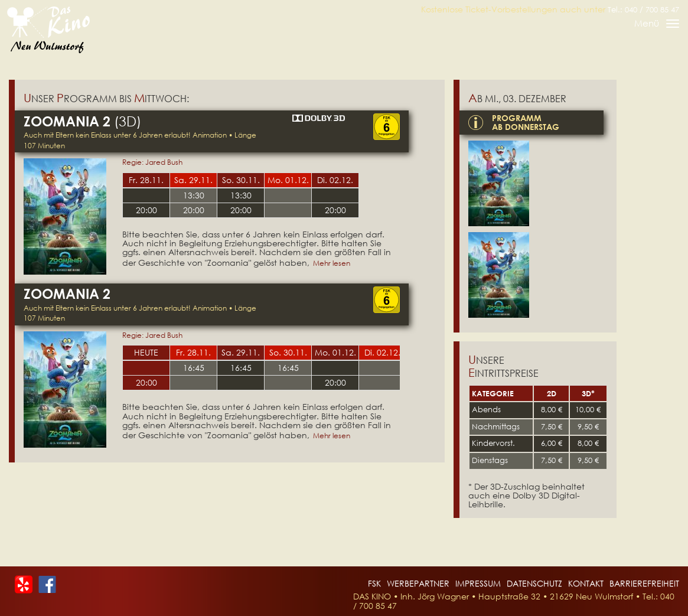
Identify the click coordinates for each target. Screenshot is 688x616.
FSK (374, 583)
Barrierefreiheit (644, 583)
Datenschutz (534, 583)
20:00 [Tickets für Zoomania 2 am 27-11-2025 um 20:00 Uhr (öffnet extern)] (146, 382)
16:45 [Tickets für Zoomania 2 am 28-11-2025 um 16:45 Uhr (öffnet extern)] (194, 368)
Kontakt (586, 583)
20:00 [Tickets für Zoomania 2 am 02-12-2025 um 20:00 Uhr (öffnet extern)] (335, 210)
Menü (656, 25)
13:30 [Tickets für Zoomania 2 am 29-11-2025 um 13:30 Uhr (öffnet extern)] (194, 195)
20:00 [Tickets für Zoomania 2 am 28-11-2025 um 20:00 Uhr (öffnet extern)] (146, 210)
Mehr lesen (332, 263)
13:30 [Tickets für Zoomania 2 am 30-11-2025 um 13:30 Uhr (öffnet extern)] (241, 195)
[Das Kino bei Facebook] (47, 583)
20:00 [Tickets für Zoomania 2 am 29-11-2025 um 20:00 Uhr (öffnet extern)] (194, 210)
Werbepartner (418, 583)
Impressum (478, 583)
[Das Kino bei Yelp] (24, 583)
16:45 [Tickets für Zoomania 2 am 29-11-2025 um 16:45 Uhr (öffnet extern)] (241, 368)
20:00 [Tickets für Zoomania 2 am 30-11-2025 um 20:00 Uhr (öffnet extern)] (241, 210)
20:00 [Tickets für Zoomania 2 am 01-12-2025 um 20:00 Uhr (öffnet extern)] (335, 382)
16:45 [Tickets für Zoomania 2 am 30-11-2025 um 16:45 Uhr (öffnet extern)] (288, 368)
